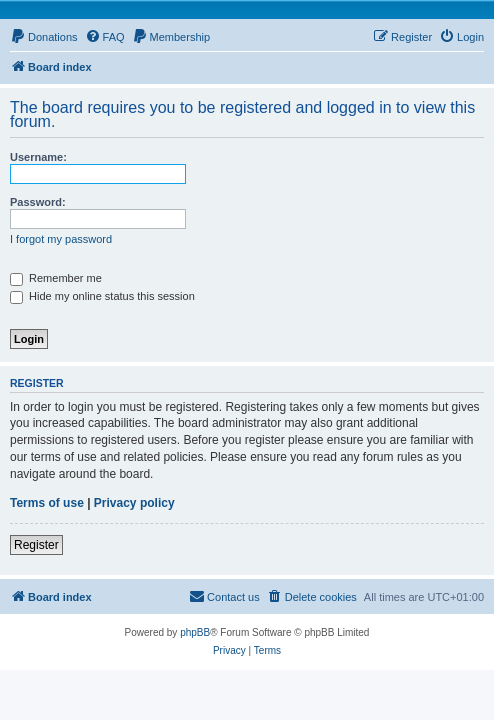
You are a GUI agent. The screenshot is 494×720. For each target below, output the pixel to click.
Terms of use (47, 503)
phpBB (195, 632)
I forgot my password (61, 239)
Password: (38, 202)
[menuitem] (44, 37)
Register (36, 545)
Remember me (56, 278)
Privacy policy (134, 503)
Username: (38, 157)
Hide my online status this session (102, 296)
